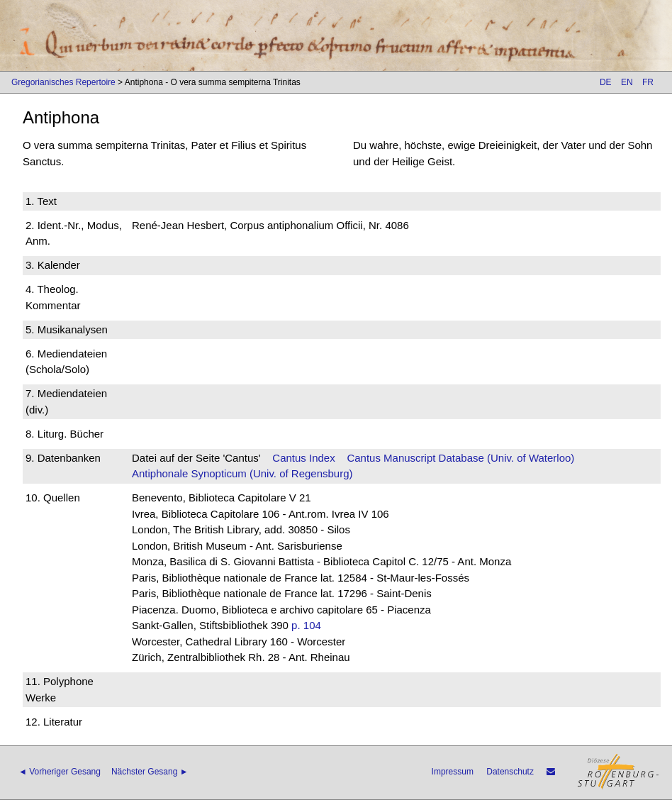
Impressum (453, 772)
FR (648, 82)
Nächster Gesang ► (150, 772)
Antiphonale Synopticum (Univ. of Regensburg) (242, 473)
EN (627, 82)
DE (606, 82)
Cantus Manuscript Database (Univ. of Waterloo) (460, 458)
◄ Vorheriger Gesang (60, 772)
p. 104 (306, 625)
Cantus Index (303, 458)
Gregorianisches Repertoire (63, 82)
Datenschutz (510, 772)
